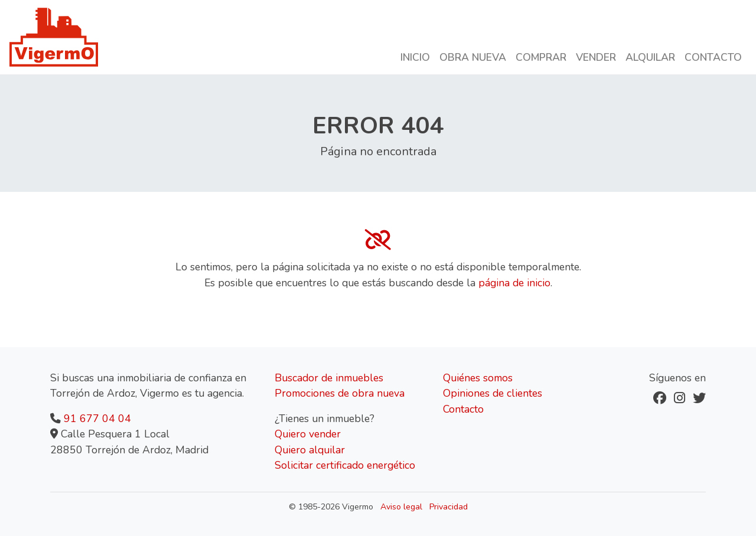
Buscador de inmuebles (329, 378)
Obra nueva (473, 57)
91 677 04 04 (97, 419)
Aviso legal (401, 507)
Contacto (713, 57)
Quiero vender (308, 434)
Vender (596, 57)
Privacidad (449, 507)
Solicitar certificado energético (345, 465)
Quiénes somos (478, 378)
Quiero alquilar (310, 450)
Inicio (415, 57)
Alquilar (650, 57)
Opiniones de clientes (493, 393)
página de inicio (514, 283)
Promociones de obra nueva (340, 393)
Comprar (541, 57)
